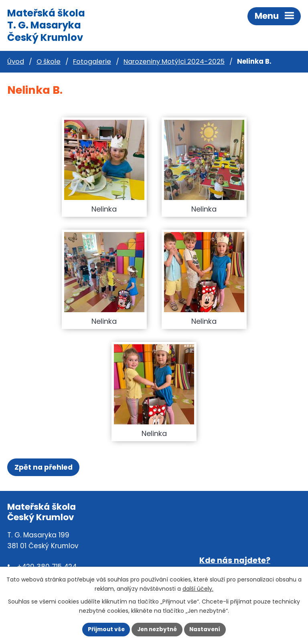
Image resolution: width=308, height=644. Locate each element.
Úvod (16, 62)
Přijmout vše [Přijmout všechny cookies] (106, 629)
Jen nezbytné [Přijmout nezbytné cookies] (157, 629)
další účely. (198, 589)
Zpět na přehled (44, 467)
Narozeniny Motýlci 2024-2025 (174, 62)
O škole (49, 62)
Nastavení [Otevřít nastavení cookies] (205, 629)
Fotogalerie (92, 62)
